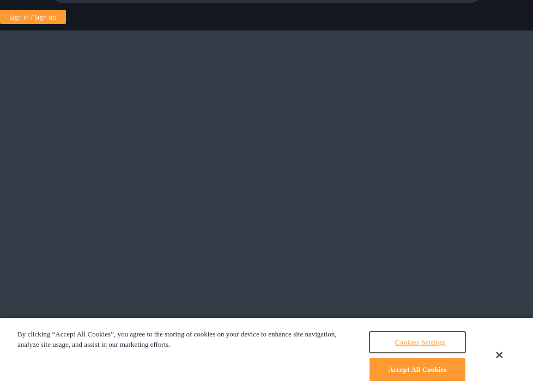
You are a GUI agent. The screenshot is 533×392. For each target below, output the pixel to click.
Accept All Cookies (418, 369)
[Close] (499, 355)
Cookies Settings (420, 342)
